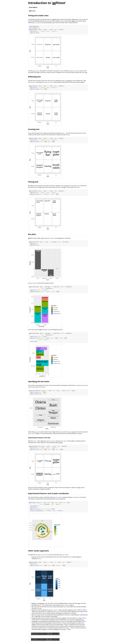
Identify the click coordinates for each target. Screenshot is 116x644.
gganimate (81, 620)
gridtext (60, 443)
